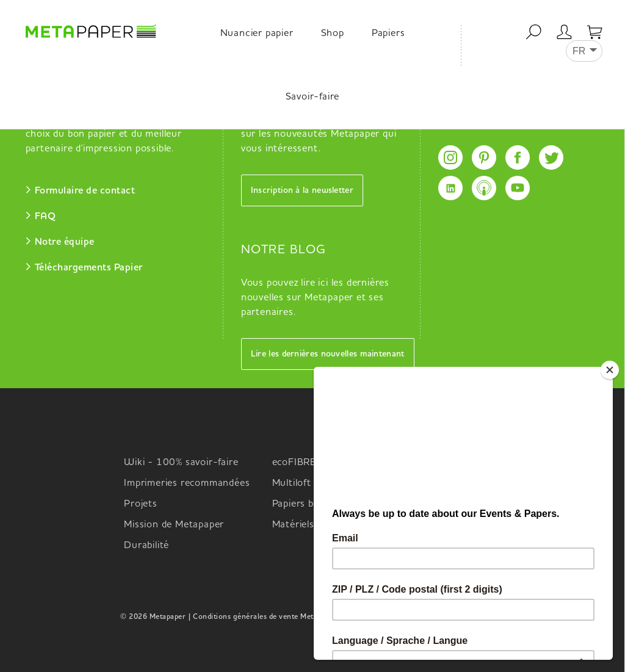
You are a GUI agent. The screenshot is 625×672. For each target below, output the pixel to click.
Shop (333, 34)
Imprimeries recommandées (187, 483)
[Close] (612, 370)
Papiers (388, 34)
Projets (141, 504)
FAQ (45, 217)
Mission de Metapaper (174, 525)
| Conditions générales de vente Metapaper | (265, 617)
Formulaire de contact (85, 191)
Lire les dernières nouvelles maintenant (328, 354)
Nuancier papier (257, 34)
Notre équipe (65, 242)
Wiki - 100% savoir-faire (181, 463)
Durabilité (146, 546)
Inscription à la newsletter (302, 190)
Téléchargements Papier (89, 268)
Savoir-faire (313, 97)
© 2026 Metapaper (153, 617)
